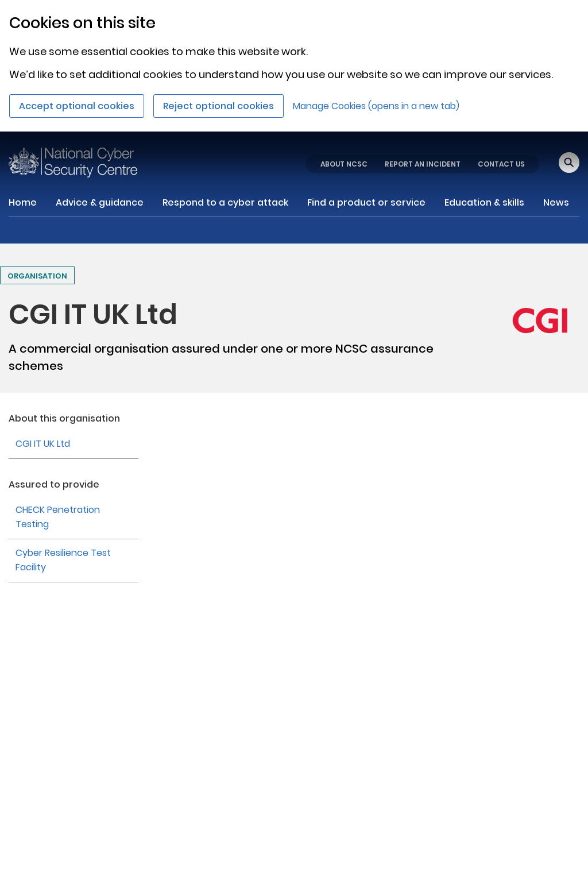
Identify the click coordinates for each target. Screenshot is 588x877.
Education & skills (484, 202)
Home (23, 202)
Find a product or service (366, 202)
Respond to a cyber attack (225, 202)
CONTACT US (501, 164)
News (556, 202)
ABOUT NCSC (344, 164)
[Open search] (569, 163)
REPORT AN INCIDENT (423, 164)
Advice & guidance (100, 202)
